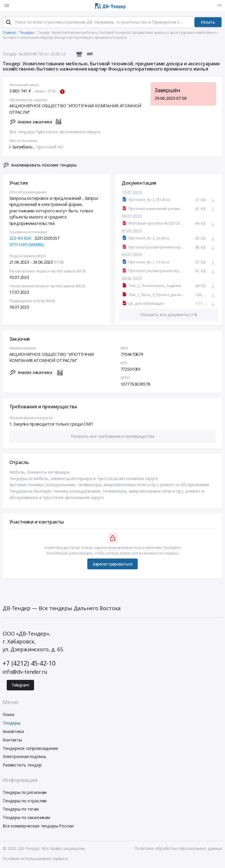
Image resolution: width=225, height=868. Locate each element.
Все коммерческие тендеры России (38, 826)
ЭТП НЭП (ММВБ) (27, 245)
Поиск (9, 715)
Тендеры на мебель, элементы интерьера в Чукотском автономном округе (84, 479)
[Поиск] (8, 23)
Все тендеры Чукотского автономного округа (55, 133)
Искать (208, 23)
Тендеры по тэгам (21, 810)
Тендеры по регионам (25, 793)
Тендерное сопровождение (30, 749)
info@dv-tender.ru (25, 672)
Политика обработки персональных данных (178, 849)
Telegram (20, 686)
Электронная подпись (24, 757)
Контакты (12, 740)
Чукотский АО (50, 147)
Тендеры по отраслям (25, 801)
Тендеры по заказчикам (26, 818)
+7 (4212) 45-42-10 (29, 664)
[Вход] (219, 5)
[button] (113, 437)
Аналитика (13, 732)
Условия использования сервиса (35, 859)
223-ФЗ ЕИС (21, 239)
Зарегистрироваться (112, 565)
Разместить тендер (22, 766)
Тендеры (11, 724)
